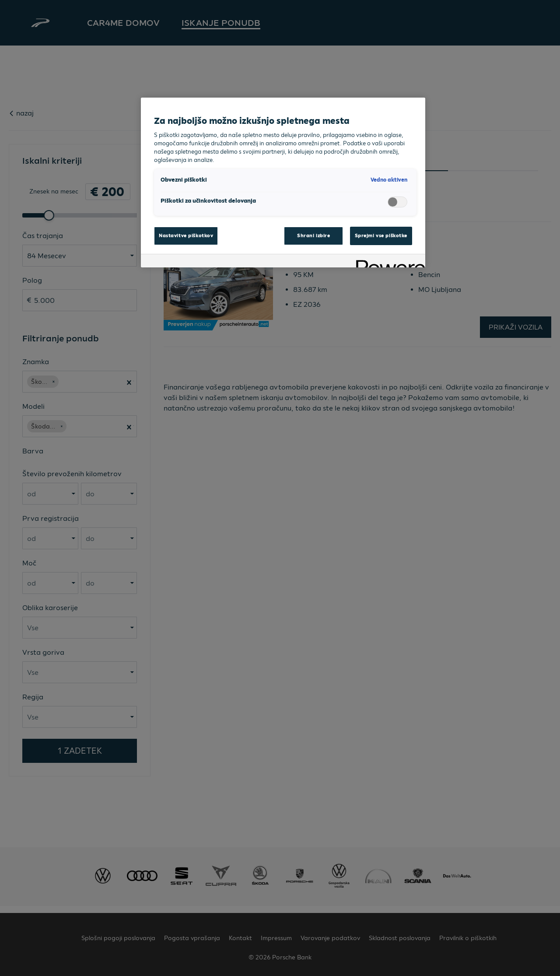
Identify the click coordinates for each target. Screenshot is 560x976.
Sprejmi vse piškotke (381, 235)
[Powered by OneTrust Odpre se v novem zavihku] (388, 262)
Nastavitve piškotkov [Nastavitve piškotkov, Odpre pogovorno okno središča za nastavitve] (186, 235)
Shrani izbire (313, 235)
